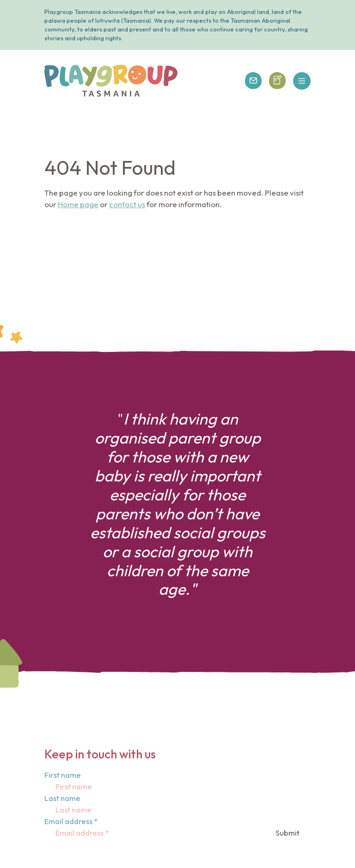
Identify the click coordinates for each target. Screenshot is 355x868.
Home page (78, 204)
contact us (127, 204)
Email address (71, 821)
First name (63, 775)
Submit (288, 833)
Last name (62, 798)
